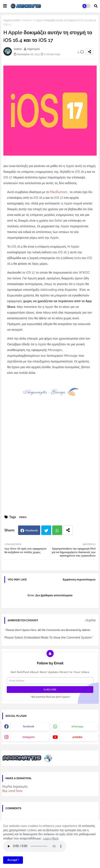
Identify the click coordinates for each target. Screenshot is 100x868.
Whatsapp (57, 530)
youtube (77, 737)
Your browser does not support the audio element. (35, 846)
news (27, 20)
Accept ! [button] (13, 860)
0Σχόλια (90, 620)
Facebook (32, 530)
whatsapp (77, 727)
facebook (29, 727)
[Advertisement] (50, 462)
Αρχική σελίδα (12, 20)
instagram (29, 737)
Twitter (46, 530)
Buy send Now (12, 791)
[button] (96, 6)
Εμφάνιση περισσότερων (79, 579)
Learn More (51, 838)
